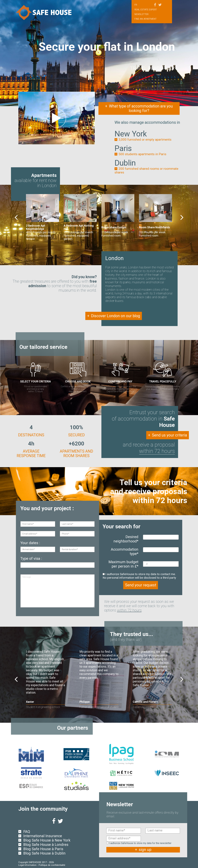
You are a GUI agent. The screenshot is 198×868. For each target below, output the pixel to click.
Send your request (141, 585)
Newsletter (142, 14)
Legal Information (27, 865)
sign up (143, 849)
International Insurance (43, 836)
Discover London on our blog (114, 316)
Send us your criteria (168, 435)
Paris (123, 148)
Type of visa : (31, 559)
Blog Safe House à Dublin (44, 853)
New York (131, 134)
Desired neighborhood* (126, 539)
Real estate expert (146, 10)
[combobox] (161, 537)
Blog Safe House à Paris (43, 849)
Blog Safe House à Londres (46, 844)
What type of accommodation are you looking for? (139, 108)
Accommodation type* (125, 552)
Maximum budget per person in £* (123, 564)
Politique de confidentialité (52, 865)
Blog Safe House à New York (47, 840)
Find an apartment (146, 19)
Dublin (125, 163)
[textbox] (145, 537)
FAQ (27, 831)
